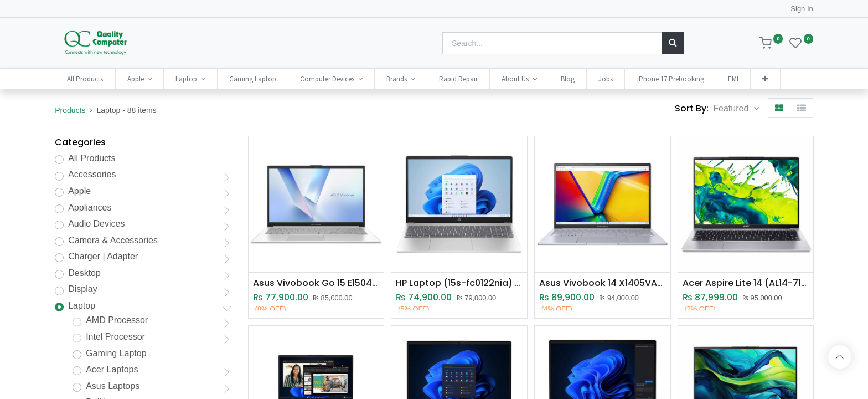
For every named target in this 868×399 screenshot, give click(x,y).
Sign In (802, 9)
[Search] (673, 43)
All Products (92, 158)
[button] (765, 79)
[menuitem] (85, 79)
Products (70, 110)
